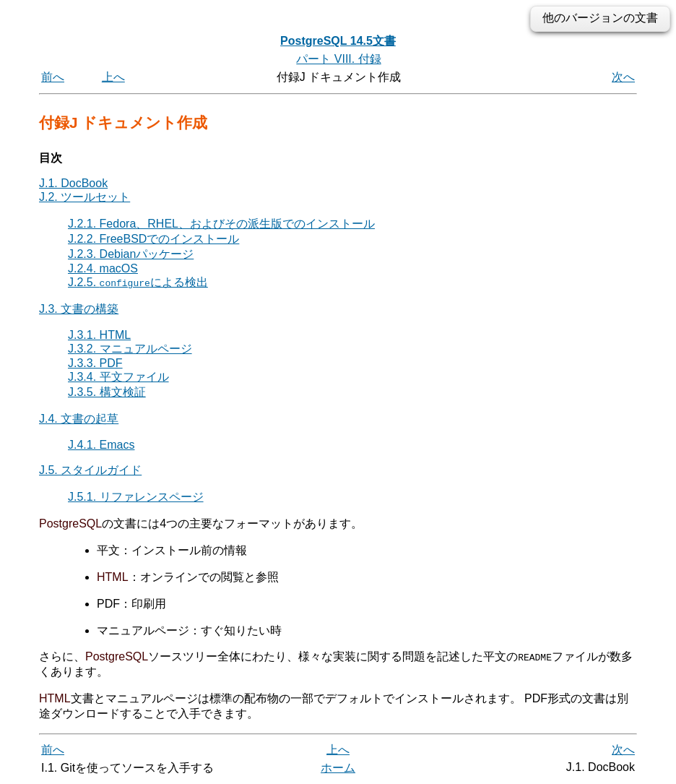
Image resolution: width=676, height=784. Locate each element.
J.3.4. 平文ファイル (118, 377)
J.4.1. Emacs (101, 445)
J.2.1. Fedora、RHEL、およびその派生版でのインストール (221, 224)
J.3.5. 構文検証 (107, 392)
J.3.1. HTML (99, 335)
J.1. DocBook (73, 183)
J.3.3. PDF (95, 363)
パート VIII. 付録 (338, 59)
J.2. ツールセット (84, 197)
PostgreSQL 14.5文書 (338, 41)
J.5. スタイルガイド (90, 470)
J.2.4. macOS (103, 268)
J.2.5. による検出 (138, 282)
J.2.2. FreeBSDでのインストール (153, 239)
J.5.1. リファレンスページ (136, 497)
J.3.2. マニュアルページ (130, 349)
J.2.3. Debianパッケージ (131, 254)
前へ (53, 77)
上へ (113, 77)
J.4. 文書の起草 (79, 419)
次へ (623, 77)
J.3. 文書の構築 (79, 309)
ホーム (338, 768)
